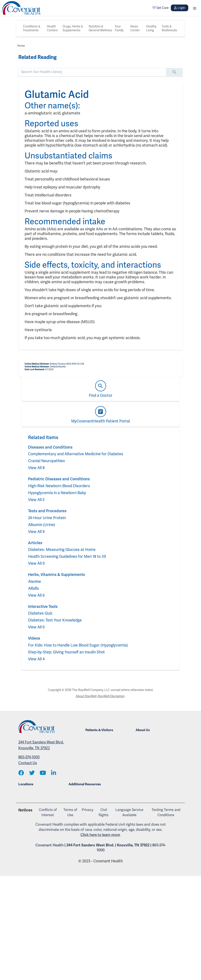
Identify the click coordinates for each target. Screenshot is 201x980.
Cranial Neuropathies (46, 461)
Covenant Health (49, 845)
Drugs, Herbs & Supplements (73, 28)
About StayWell (86, 696)
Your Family (119, 28)
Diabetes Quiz (40, 613)
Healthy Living (151, 28)
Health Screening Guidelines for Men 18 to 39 (67, 556)
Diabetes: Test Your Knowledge (55, 620)
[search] (92, 72)
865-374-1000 (29, 757)
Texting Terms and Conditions (166, 812)
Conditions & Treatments (32, 28)
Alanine (35, 582)
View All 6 (36, 595)
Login (179, 8)
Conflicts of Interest (48, 812)
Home (21, 46)
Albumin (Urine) (42, 525)
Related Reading (37, 57)
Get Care (160, 8)
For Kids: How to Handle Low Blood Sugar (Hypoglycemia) (78, 645)
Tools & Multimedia (169, 28)
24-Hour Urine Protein (47, 518)
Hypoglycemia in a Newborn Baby (57, 493)
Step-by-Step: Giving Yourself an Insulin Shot (66, 652)
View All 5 (36, 500)
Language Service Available (129, 812)
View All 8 (36, 468)
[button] (195, 8)
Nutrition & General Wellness (100, 28)
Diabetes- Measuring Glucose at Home (62, 550)
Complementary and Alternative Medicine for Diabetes (76, 454)
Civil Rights (104, 812)
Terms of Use (70, 812)
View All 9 (36, 532)
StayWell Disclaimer (111, 696)
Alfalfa (33, 588)
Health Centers (52, 28)
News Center (135, 28)
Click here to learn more (100, 835)
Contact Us (28, 763)
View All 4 (36, 659)
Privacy (88, 810)
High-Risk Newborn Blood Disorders (59, 486)
